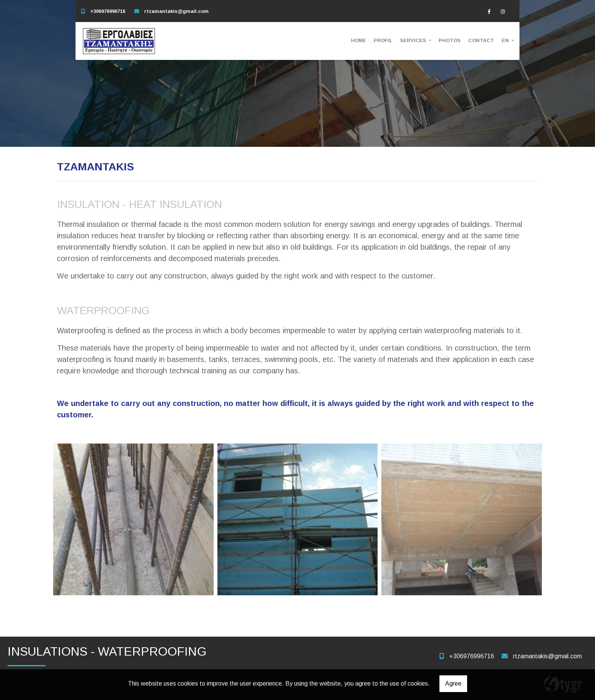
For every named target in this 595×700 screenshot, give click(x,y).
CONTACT (481, 40)
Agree (453, 683)
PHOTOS (450, 40)
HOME (359, 40)
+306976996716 (108, 11)
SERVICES (414, 40)
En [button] (506, 40)
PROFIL (383, 40)
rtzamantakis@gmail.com (176, 11)
